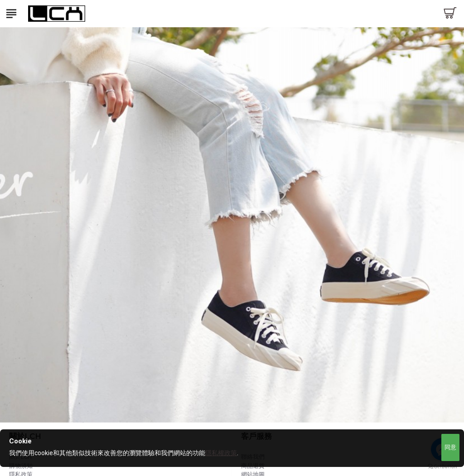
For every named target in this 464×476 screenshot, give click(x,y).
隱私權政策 (221, 453)
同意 (450, 447)
